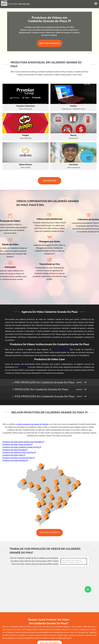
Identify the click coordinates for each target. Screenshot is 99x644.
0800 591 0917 (24, 4)
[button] (96, 4)
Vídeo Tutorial (26, 168)
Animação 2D (73, 138)
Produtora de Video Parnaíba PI (15, 450)
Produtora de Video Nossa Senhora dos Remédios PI (23, 442)
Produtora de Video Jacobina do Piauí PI (18, 458)
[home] (9, 3)
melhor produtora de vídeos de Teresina (32, 424)
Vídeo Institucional (26, 109)
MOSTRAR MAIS (49, 181)
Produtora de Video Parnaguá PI (15, 460)
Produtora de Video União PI (14, 455)
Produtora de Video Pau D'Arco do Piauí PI (19, 452)
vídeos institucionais (61, 349)
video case (23, 367)
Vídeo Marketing (26, 138)
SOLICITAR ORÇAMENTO (49, 43)
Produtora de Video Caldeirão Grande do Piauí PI (22, 447)
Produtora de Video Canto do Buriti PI (17, 444)
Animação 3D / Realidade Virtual (73, 109)
